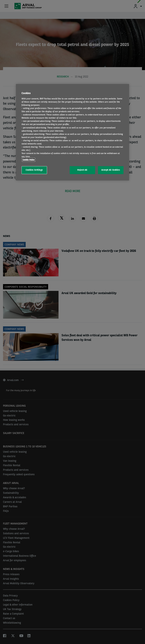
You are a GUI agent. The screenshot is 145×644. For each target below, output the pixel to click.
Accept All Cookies (111, 170)
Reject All (82, 170)
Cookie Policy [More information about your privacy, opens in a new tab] (29, 160)
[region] (72, 132)
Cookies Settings (34, 170)
